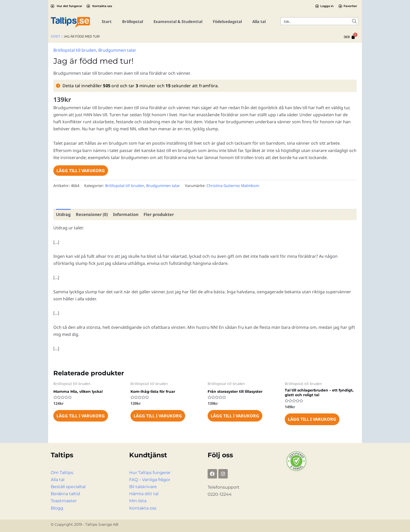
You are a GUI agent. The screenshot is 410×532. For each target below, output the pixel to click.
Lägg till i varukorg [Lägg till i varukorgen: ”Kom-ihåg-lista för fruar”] (158, 416)
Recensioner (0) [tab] (92, 214)
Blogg (57, 508)
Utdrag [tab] (63, 214)
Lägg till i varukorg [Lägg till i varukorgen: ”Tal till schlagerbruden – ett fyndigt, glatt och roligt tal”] (312, 419)
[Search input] (316, 21)
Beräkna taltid (65, 494)
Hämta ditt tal (144, 494)
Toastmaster (64, 501)
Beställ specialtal (68, 487)
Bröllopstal (133, 21)
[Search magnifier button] (354, 21)
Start (107, 21)
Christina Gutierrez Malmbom (233, 186)
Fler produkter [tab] (159, 214)
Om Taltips (62, 473)
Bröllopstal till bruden (75, 50)
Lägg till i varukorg (81, 171)
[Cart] (350, 37)
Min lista (138, 501)
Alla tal (259, 21)
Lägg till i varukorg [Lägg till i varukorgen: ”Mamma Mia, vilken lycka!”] (81, 416)
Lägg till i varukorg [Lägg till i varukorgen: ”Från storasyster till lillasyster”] (235, 416)
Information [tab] (126, 214)
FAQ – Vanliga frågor (150, 480)
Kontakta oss (143, 508)
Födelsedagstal (227, 21)
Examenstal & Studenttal (178, 21)
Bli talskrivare (143, 487)
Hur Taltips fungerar (150, 473)
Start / (57, 37)
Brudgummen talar (117, 50)
